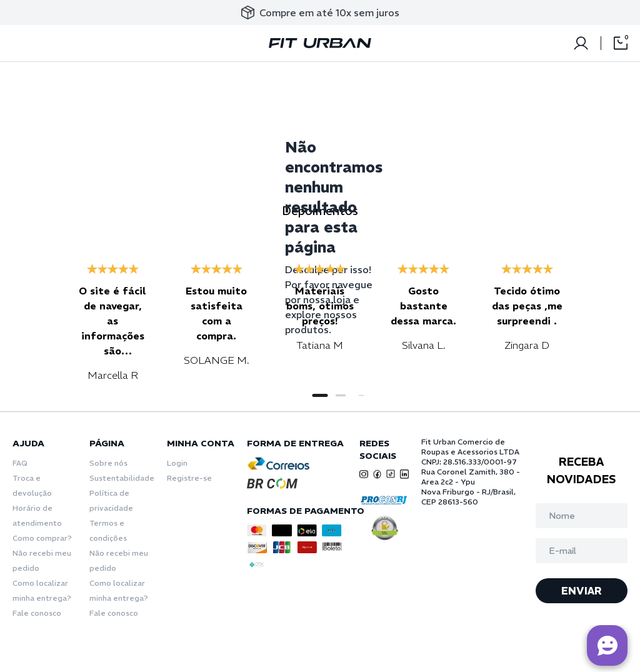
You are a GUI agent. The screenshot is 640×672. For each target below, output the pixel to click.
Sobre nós (108, 463)
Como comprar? (42, 538)
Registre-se (189, 478)
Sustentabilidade (122, 478)
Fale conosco (37, 613)
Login (177, 463)
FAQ (20, 463)
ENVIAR (582, 591)
